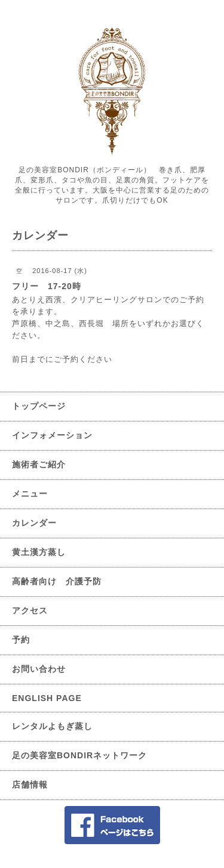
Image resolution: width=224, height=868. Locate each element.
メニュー (30, 494)
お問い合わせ (39, 669)
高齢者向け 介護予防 (57, 581)
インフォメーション (52, 435)
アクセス (30, 610)
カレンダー (34, 523)
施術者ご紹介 (39, 464)
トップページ (39, 406)
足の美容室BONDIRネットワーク (79, 755)
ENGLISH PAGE (47, 698)
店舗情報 (30, 785)
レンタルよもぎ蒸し (52, 726)
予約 (21, 640)
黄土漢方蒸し (39, 552)
